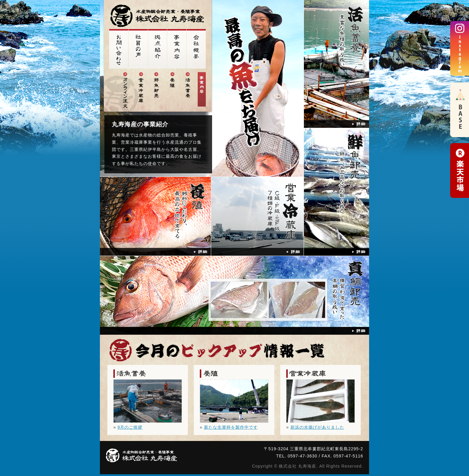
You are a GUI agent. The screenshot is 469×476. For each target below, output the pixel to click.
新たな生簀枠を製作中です (231, 427)
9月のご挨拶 (130, 427)
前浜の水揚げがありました (317, 427)
